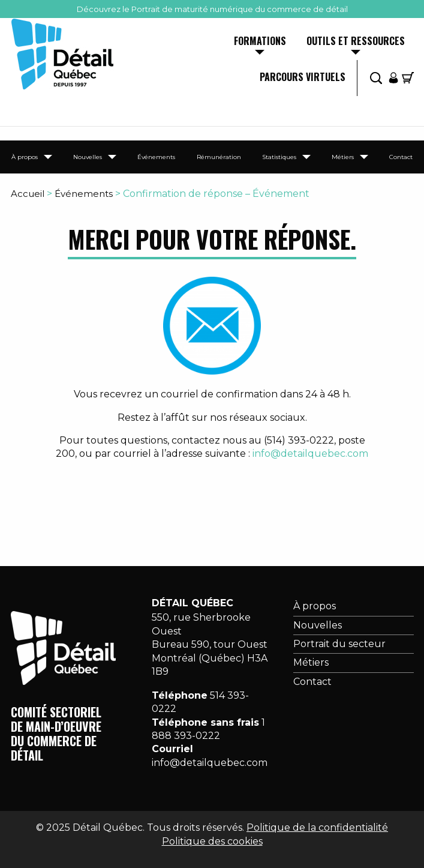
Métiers (343, 157)
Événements (156, 157)
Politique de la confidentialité (317, 827)
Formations (260, 42)
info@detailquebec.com (310, 454)
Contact (401, 157)
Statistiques (279, 157)
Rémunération (219, 157)
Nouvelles (88, 157)
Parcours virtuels (303, 78)
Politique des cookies (212, 841)
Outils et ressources (356, 42)
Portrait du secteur (339, 644)
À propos (25, 157)
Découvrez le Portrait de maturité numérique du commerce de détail (212, 9)
